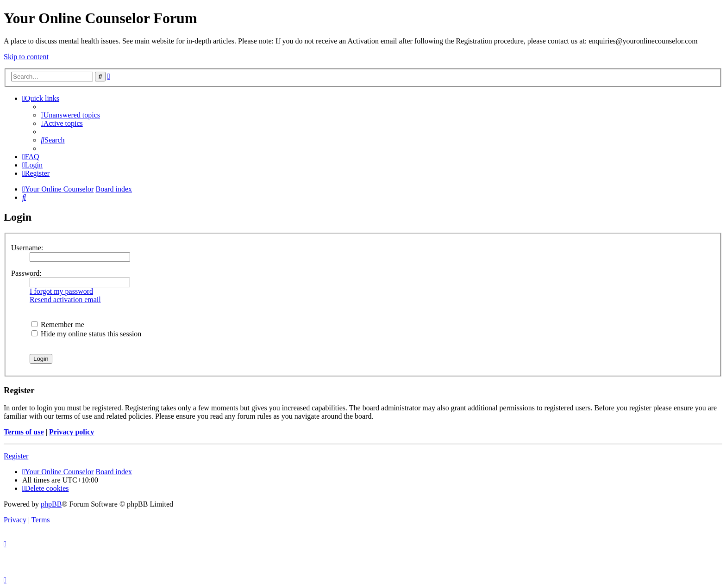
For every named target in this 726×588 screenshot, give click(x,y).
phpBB (51, 504)
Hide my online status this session (86, 334)
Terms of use (24, 432)
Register (16, 456)
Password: (26, 273)
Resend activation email (65, 300)
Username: (27, 248)
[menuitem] (70, 115)
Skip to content (26, 57)
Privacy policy (72, 432)
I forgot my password (61, 291)
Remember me (58, 325)
